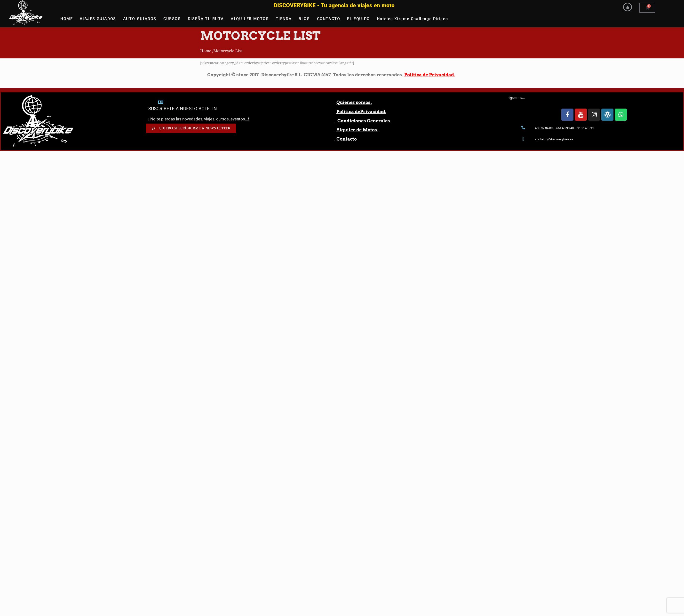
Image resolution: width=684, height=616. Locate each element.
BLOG (304, 19)
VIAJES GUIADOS (98, 19)
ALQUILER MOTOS (250, 19)
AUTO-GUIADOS (140, 19)
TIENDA (284, 19)
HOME (67, 19)
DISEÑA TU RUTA (206, 19)
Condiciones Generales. (364, 121)
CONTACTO (329, 19)
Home (206, 51)
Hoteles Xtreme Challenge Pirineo (413, 19)
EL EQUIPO (358, 19)
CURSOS (172, 19)
